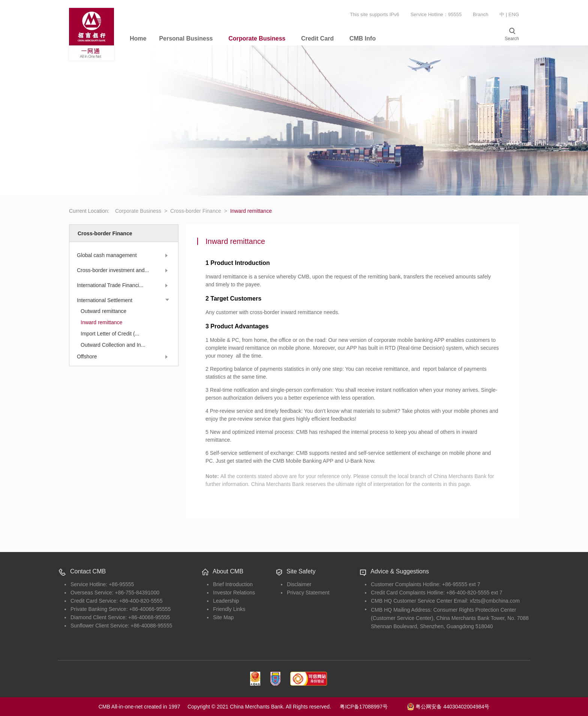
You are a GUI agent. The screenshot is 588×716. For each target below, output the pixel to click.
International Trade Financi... (110, 285)
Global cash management (107, 255)
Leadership (226, 601)
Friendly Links (229, 609)
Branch (481, 14)
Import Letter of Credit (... (110, 334)
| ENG (512, 14)
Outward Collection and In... (113, 345)
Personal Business (186, 38)
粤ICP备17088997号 (372, 707)
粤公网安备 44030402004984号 (448, 706)
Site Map (223, 617)
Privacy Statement (308, 593)
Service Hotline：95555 (436, 14)
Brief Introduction (233, 584)
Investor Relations (234, 593)
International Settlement (105, 300)
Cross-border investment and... (113, 270)
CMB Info (363, 38)
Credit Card (317, 38)
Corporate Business (257, 38)
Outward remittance (103, 311)
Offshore (87, 356)
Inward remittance (101, 322)
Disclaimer (299, 584)
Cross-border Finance (199, 211)
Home (138, 38)
